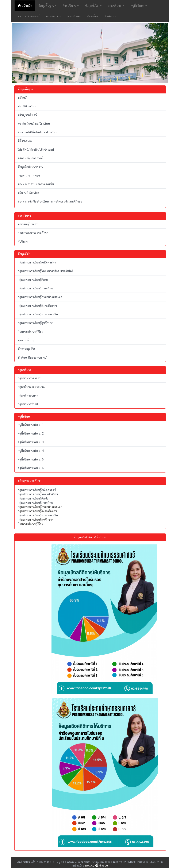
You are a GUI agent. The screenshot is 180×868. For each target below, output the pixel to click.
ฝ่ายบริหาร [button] (71, 6)
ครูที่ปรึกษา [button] (139, 6)
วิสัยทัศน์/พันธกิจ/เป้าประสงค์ (36, 150)
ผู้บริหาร (23, 242)
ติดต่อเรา (110, 16)
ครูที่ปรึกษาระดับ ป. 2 (31, 433)
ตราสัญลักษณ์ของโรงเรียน (34, 124)
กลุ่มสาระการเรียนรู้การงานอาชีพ (38, 314)
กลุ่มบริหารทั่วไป (28, 404)
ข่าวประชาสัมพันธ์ (29, 16)
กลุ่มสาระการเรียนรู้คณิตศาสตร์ (37, 262)
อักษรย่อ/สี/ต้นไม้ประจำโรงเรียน (37, 132)
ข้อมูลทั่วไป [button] (93, 6)
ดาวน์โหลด (74, 16)
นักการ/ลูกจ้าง (26, 349)
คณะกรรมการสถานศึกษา (33, 233)
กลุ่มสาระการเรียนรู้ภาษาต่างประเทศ (40, 297)
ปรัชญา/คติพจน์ (27, 115)
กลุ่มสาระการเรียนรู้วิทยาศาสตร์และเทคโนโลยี (46, 271)
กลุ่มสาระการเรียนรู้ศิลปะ (33, 280)
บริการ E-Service (28, 193)
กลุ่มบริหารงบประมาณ (32, 387)
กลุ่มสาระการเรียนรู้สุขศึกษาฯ (36, 323)
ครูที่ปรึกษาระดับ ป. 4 (31, 451)
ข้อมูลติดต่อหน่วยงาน (30, 167)
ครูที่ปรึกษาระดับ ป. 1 (31, 425)
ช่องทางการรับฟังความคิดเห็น (36, 184)
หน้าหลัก (26, 5)
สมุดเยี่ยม (93, 16)
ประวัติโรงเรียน (27, 106)
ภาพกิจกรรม (53, 16)
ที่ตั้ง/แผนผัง (25, 141)
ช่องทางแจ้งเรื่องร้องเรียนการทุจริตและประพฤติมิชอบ (50, 201)
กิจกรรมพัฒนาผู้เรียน (31, 332)
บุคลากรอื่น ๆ (26, 340)
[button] (24, 53)
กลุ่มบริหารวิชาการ (29, 378)
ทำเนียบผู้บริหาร (28, 224)
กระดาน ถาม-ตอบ (29, 175)
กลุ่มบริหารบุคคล (28, 396)
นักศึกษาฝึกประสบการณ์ (33, 358)
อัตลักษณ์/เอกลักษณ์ (30, 158)
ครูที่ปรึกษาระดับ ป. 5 (31, 459)
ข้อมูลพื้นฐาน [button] (47, 6)
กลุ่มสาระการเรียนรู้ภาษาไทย (35, 288)
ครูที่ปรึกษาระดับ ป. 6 (31, 468)
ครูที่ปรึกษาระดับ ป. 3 (31, 442)
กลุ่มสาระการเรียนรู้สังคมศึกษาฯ (37, 306)
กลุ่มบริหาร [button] (116, 6)
